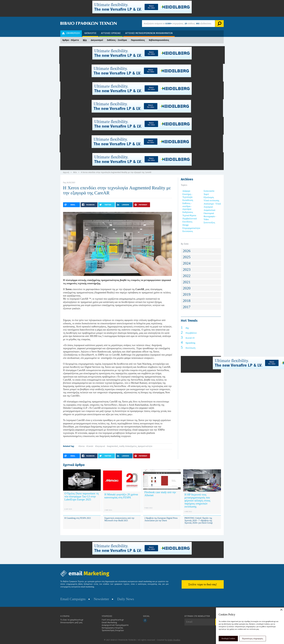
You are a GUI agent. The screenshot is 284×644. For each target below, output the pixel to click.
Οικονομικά (209, 213)
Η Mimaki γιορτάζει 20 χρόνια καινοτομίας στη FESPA (121, 496)
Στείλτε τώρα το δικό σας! (203, 584)
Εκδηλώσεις (188, 212)
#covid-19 (190, 338)
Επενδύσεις (187, 222)
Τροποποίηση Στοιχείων (113, 630)
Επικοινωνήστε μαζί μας (71, 622)
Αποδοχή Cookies (228, 638)
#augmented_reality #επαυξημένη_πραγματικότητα (129, 446)
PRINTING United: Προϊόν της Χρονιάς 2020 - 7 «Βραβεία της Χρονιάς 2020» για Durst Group (199, 520)
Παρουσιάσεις (138, 40)
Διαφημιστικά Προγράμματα (115, 625)
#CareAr (90, 446)
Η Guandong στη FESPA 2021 (78, 518)
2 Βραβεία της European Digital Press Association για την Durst (161, 519)
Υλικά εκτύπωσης (212, 200)
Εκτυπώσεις (188, 231)
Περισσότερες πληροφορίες (253, 639)
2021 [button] (187, 282)
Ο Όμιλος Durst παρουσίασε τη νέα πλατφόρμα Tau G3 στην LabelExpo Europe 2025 (82, 496)
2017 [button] (187, 307)
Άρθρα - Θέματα (71, 40)
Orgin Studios (174, 640)
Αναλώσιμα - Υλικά (212, 204)
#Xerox (82, 446)
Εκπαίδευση (188, 200)
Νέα (85, 40)
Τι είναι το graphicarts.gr (72, 620)
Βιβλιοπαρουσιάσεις (159, 40)
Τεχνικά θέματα (189, 215)
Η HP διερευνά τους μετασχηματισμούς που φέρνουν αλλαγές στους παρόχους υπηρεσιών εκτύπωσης (197, 501)
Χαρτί (206, 194)
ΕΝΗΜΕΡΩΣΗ (71, 33)
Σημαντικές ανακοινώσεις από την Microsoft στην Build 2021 (119, 519)
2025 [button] (187, 257)
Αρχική (66, 172)
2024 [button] (187, 263)
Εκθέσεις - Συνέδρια (117, 40)
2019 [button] (187, 294)
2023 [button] (187, 269)
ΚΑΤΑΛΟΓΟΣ (90, 33)
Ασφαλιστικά (209, 210)
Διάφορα (186, 191)
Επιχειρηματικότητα (191, 228)
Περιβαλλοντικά (190, 219)
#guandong (190, 343)
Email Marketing (109, 622)
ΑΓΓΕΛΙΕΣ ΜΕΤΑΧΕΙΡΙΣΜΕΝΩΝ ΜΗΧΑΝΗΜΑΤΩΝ (149, 33)
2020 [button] (187, 288)
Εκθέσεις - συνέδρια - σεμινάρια (187, 206)
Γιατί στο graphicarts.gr (113, 620)
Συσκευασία (209, 191)
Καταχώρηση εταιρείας (112, 628)
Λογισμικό (208, 207)
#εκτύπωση (191, 348)
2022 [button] (187, 276)
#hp (187, 328)
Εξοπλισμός (209, 197)
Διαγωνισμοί (97, 40)
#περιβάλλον (191, 333)
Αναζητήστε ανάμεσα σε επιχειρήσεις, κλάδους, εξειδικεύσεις (178, 23)
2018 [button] (187, 301)
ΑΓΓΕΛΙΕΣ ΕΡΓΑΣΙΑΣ (111, 33)
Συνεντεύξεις (209, 222)
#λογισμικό (100, 446)
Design (185, 225)
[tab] (201, 251)
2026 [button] (187, 251)
